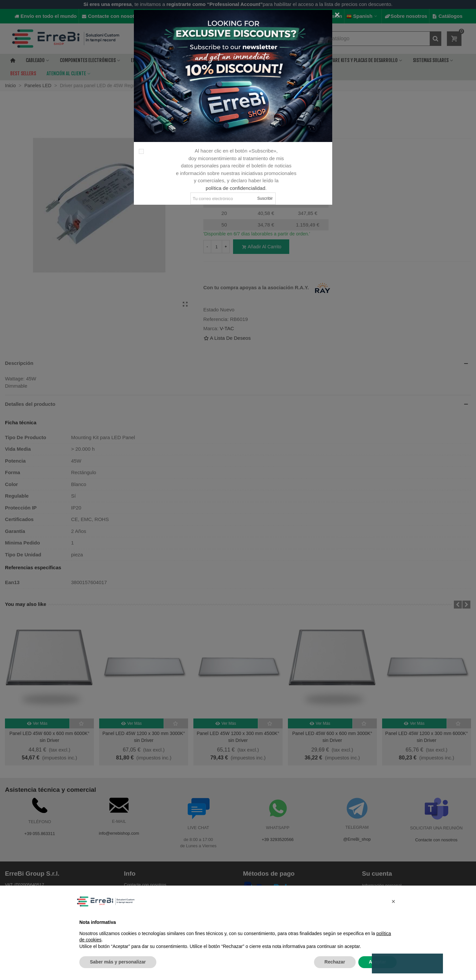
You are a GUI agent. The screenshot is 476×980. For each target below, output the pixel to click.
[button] (393, 901)
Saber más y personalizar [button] (118, 962)
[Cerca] (337, 15)
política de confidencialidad (235, 188)
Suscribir (265, 198)
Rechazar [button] (335, 962)
